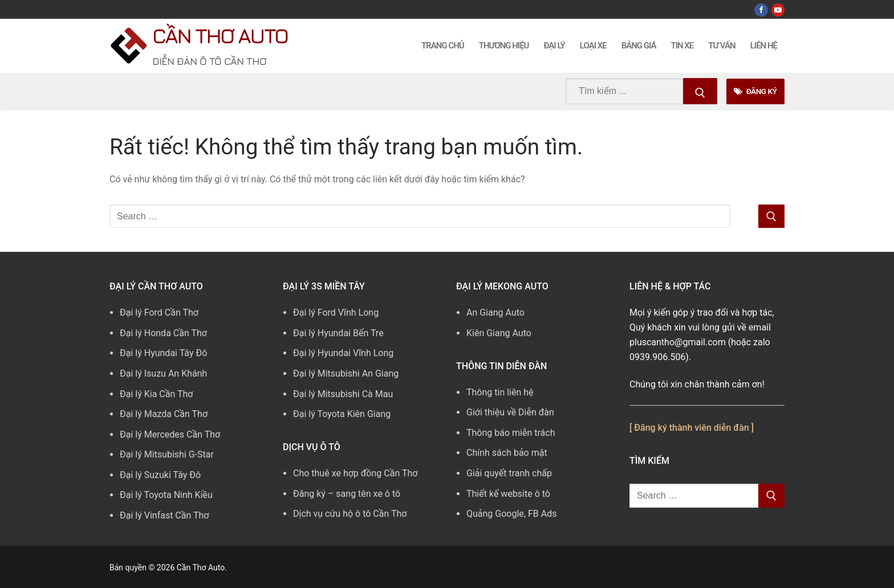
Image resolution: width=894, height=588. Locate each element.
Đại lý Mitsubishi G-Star (167, 454)
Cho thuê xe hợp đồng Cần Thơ (355, 473)
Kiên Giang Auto (499, 333)
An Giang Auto (495, 313)
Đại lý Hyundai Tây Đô (163, 353)
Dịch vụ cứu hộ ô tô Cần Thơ (350, 514)
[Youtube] (778, 10)
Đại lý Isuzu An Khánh (163, 373)
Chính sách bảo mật (507, 453)
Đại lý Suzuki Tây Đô (160, 475)
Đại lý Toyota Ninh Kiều (166, 495)
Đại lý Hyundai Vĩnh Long (343, 353)
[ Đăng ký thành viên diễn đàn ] (692, 428)
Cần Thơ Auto (220, 36)
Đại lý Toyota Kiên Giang (342, 414)
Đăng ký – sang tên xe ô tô (347, 494)
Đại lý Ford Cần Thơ (159, 313)
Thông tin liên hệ (500, 392)
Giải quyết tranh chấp (509, 473)
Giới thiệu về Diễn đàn (510, 412)
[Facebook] (761, 10)
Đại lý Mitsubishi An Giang (346, 373)
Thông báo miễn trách (511, 433)
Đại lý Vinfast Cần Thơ (164, 515)
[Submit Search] (700, 91)
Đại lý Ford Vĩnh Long (336, 313)
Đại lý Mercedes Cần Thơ (170, 434)
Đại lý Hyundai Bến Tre (338, 333)
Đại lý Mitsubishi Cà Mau (343, 394)
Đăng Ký (755, 91)
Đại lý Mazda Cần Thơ (164, 414)
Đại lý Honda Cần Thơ (163, 333)
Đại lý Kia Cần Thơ (156, 394)
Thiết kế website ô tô (508, 494)
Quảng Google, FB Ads (511, 514)
